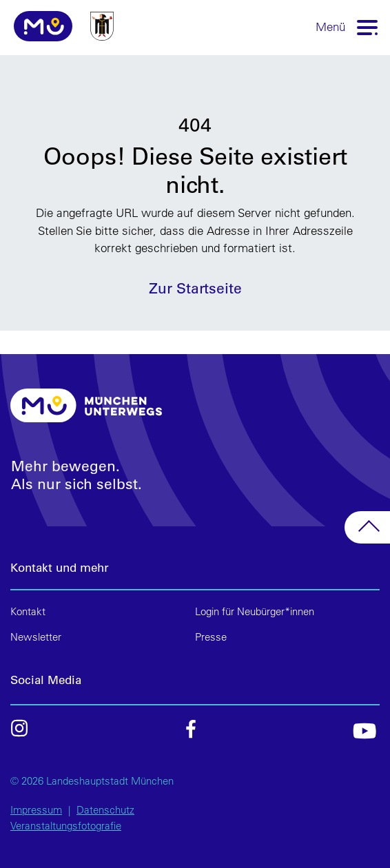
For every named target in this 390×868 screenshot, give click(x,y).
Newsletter (36, 637)
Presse (211, 637)
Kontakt (28, 611)
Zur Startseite (195, 288)
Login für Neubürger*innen (255, 611)
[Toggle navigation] (368, 27)
